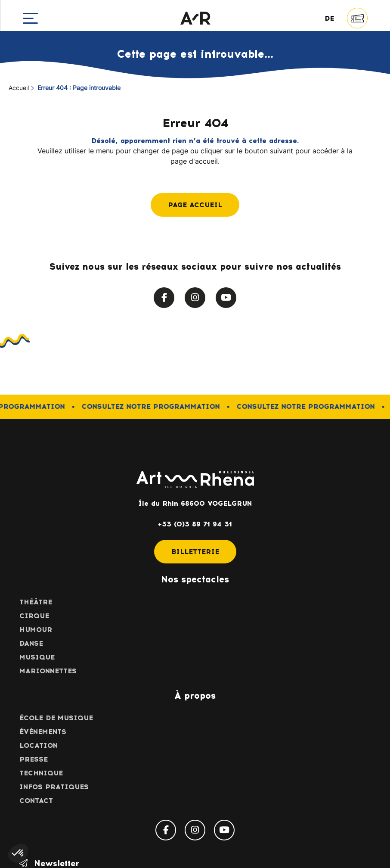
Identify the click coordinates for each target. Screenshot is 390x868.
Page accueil (195, 205)
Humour (36, 630)
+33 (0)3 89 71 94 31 (195, 524)
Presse (34, 759)
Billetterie (195, 552)
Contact (36, 801)
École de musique (56, 718)
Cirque (34, 616)
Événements (43, 732)
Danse (31, 643)
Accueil (19, 89)
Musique (37, 657)
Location (39, 745)
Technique (41, 773)
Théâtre (36, 602)
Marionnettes (48, 671)
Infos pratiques (54, 787)
